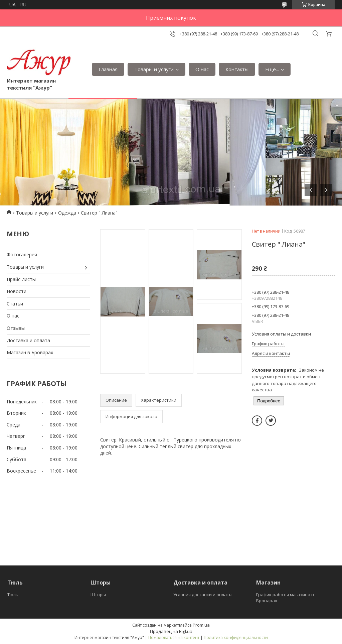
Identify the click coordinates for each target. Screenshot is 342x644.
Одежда (67, 213)
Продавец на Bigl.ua (171, 631)
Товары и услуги (154, 69)
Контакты (237, 69)
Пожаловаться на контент (174, 637)
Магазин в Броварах (30, 352)
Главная (108, 69)
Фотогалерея (22, 254)
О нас (202, 69)
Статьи (15, 304)
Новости (17, 291)
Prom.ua (201, 625)
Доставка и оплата (28, 340)
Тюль (13, 595)
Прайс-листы (21, 279)
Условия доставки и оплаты (203, 595)
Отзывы (16, 328)
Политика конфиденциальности (236, 637)
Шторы (98, 595)
